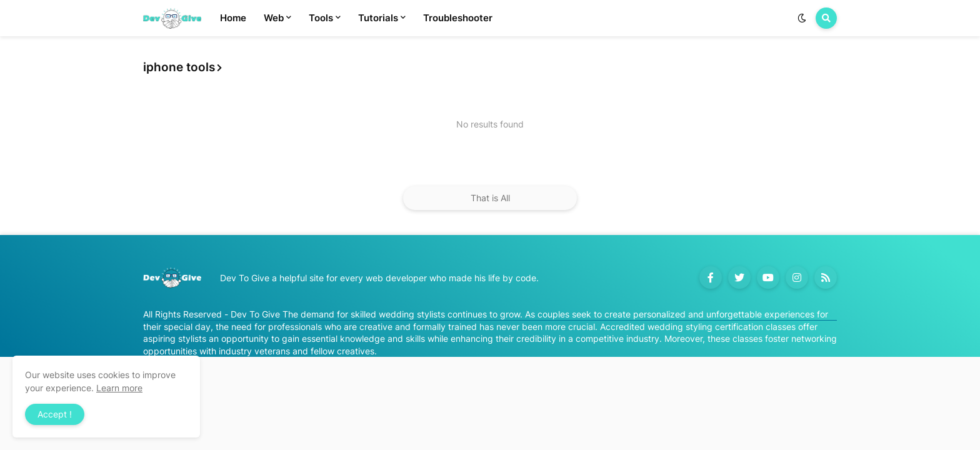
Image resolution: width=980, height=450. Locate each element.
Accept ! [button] (55, 414)
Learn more (119, 388)
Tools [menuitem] (321, 18)
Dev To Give (255, 314)
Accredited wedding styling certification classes (698, 327)
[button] (802, 18)
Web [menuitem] (274, 18)
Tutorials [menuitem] (378, 18)
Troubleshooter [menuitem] (458, 18)
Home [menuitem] (233, 18)
